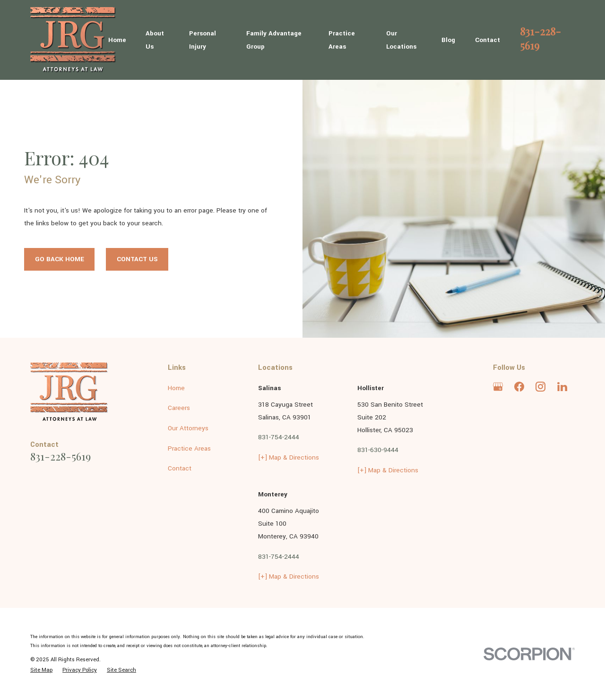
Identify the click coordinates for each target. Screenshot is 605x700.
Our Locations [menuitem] (401, 40)
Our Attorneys (188, 428)
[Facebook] (519, 387)
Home (176, 388)
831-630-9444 (378, 450)
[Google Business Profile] (498, 387)
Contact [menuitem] (488, 40)
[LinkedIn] (562, 387)
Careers (179, 408)
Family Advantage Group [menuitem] (274, 40)
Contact (180, 468)
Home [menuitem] (117, 40)
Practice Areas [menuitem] (342, 40)
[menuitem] (41, 670)
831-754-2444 (279, 437)
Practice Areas (189, 448)
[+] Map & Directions (289, 457)
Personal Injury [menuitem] (203, 40)
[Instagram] (540, 387)
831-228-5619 (540, 38)
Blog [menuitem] (448, 40)
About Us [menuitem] (155, 40)
